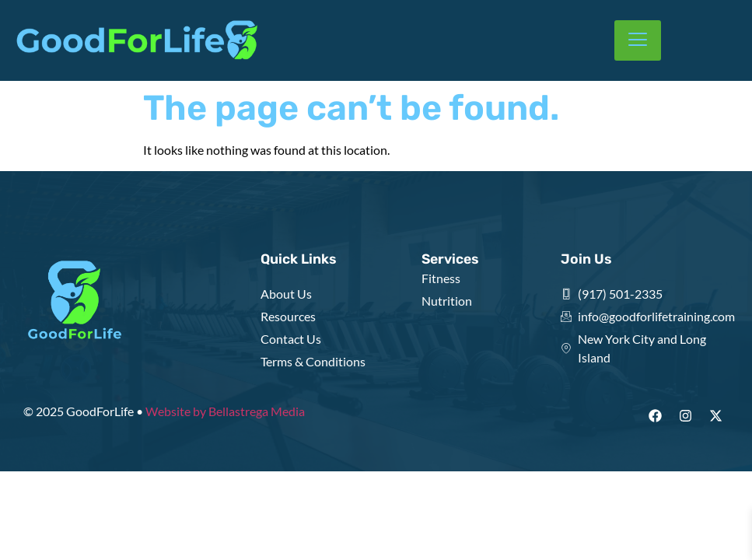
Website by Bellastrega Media (225, 411)
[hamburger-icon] (638, 40)
